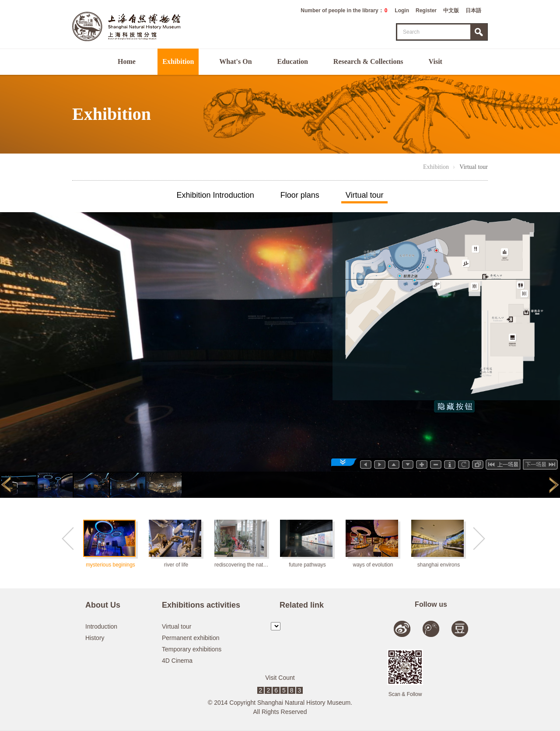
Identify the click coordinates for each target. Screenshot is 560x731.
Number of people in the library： (344, 10)
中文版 (451, 10)
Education (293, 61)
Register (426, 10)
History (95, 638)
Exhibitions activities (201, 605)
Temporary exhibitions (192, 649)
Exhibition (178, 61)
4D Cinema (177, 661)
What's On (235, 61)
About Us (103, 605)
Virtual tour (474, 167)
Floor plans (300, 195)
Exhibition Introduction (215, 195)
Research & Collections (368, 61)
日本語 (473, 10)
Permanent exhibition (191, 638)
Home (127, 61)
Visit (436, 61)
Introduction (101, 626)
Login (402, 10)
